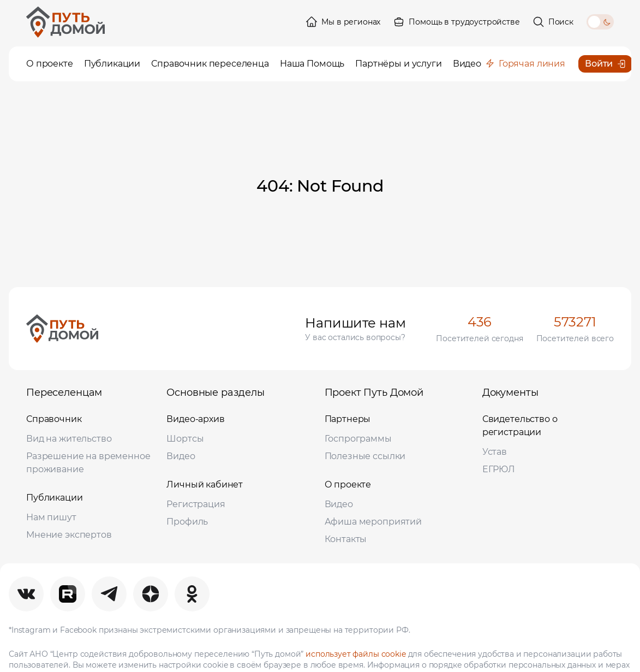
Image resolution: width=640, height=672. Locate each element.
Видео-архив (195, 419)
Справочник (54, 419)
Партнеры (348, 419)
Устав (495, 452)
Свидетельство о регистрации (520, 426)
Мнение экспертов (69, 535)
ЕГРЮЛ (499, 469)
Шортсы (185, 439)
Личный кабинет (205, 484)
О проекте (348, 484)
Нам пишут (51, 517)
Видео (181, 456)
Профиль (187, 522)
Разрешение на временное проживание (88, 463)
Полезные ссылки (365, 456)
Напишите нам (355, 323)
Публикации (55, 498)
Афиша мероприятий (373, 522)
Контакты (346, 539)
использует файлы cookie (356, 654)
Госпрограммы (358, 439)
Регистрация (196, 504)
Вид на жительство (69, 439)
